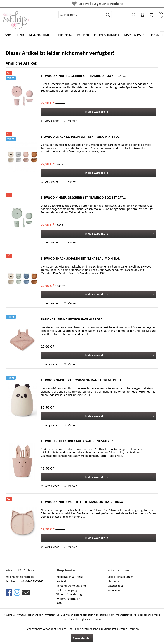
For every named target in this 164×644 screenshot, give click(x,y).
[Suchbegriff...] (85, 15)
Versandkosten (93, 619)
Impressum (114, 590)
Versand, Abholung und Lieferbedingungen (71, 588)
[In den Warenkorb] (99, 112)
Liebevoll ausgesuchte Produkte (77, 4)
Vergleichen (50, 121)
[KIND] (20, 35)
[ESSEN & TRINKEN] (107, 35)
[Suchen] (108, 15)
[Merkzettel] (134, 15)
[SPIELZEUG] (64, 35)
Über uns (113, 581)
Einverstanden (82, 638)
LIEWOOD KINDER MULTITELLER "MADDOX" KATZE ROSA (82, 502)
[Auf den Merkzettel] (71, 121)
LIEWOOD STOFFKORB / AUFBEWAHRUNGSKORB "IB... (80, 441)
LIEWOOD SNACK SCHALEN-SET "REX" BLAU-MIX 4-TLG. (80, 259)
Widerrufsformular (68, 599)
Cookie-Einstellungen (120, 577)
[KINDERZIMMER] (40, 35)
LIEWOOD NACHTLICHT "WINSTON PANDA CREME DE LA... (82, 380)
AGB (59, 603)
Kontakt (61, 581)
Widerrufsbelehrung (69, 594)
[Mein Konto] (143, 15)
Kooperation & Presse (70, 577)
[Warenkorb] (152, 15)
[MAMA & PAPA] (134, 35)
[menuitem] (85, 15)
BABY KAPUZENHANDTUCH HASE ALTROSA (72, 319)
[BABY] (8, 35)
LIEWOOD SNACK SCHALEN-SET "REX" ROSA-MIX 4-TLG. (81, 137)
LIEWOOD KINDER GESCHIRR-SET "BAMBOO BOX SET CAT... (83, 76)
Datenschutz (115, 586)
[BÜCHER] (83, 35)
